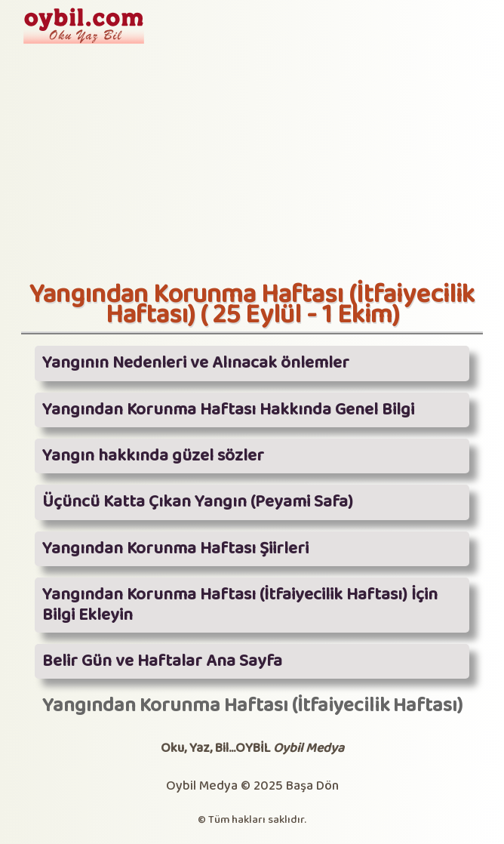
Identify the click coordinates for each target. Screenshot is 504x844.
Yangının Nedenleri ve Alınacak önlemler (196, 363)
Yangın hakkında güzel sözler (153, 456)
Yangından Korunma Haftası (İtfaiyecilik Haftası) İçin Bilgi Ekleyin (240, 605)
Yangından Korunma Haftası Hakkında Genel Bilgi (228, 410)
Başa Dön (312, 786)
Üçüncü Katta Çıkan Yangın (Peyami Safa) (198, 502)
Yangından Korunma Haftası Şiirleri (175, 549)
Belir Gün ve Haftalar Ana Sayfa (162, 661)
